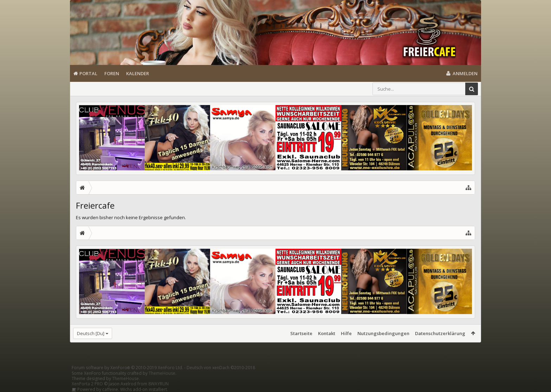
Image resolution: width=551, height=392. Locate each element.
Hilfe (346, 333)
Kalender (138, 73)
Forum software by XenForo (127, 368)
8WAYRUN (158, 384)
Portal (88, 73)
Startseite (301, 333)
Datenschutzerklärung (440, 333)
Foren (112, 73)
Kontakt (327, 333)
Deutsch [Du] (91, 333)
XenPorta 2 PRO (87, 384)
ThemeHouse (162, 373)
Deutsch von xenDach (221, 368)
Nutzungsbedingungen (383, 333)
